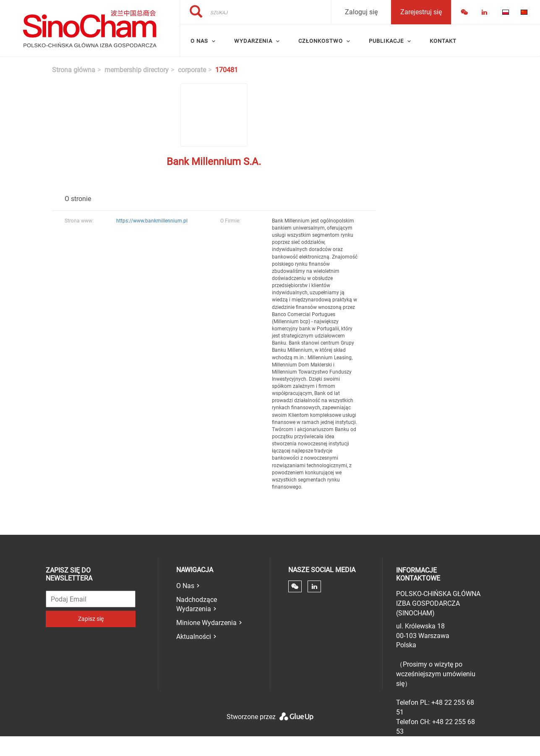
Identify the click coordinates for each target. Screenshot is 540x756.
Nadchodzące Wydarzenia (197, 604)
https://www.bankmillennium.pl (152, 221)
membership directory (137, 70)
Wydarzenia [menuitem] (253, 41)
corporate (192, 70)
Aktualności (194, 637)
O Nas (185, 586)
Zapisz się (91, 619)
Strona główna (74, 70)
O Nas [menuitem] (199, 41)
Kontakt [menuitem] (443, 41)
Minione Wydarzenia (206, 623)
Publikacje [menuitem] (386, 41)
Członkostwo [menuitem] (321, 41)
